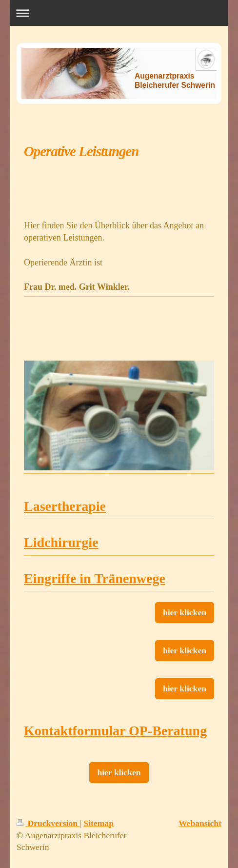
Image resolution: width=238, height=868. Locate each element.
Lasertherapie (65, 506)
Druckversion (48, 823)
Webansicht (200, 823)
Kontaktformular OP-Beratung (115, 731)
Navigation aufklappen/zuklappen (119, 13)
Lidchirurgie (61, 542)
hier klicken (185, 612)
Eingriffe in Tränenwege (95, 578)
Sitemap (99, 823)
